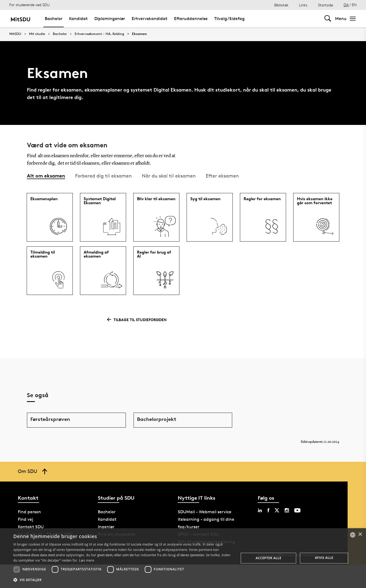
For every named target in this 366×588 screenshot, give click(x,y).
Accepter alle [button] (268, 558)
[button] (123, 580)
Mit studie (37, 34)
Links (303, 5)
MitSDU (15, 34)
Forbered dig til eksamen (103, 176)
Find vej (26, 519)
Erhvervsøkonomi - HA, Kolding (99, 34)
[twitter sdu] (277, 510)
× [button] (360, 534)
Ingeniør (106, 527)
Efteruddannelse (191, 19)
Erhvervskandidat (150, 19)
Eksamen (139, 34)
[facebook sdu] (268, 510)
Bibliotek (281, 5)
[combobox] (353, 535)
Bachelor (54, 19)
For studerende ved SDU (29, 5)
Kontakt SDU (31, 527)
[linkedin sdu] (260, 510)
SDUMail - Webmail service (205, 512)
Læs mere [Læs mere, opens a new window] (87, 560)
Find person (29, 512)
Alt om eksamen (46, 175)
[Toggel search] (328, 19)
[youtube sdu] (297, 510)
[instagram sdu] (287, 510)
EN (354, 5)
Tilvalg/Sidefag (230, 19)
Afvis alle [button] (324, 558)
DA (346, 5)
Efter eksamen (222, 176)
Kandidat (78, 19)
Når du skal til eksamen (169, 176)
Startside (325, 5)
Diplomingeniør (110, 19)
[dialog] (183, 558)
